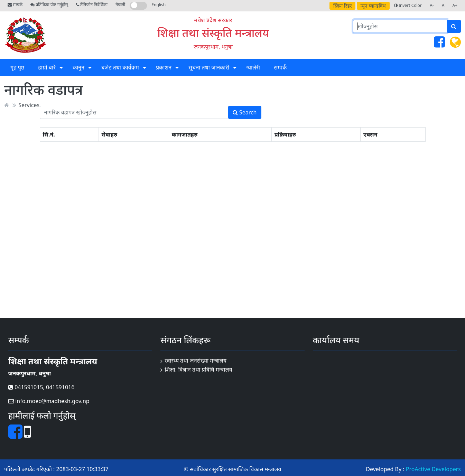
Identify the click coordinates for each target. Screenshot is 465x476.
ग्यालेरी (253, 67)
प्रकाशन (164, 67)
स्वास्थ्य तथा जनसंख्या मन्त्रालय (196, 361)
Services (29, 105)
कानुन (78, 67)
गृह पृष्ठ (17, 67)
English (159, 5)
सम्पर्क (15, 5)
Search (245, 112)
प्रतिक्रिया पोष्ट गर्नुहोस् (49, 5)
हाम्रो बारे (47, 67)
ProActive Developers (433, 469)
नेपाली (120, 5)
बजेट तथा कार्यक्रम (120, 67)
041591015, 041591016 (41, 387)
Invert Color (408, 5)
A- (432, 5)
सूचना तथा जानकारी (209, 67)
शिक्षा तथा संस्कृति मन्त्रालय (213, 33)
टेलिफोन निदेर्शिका (92, 5)
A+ (455, 5)
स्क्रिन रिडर (343, 6)
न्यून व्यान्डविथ (373, 6)
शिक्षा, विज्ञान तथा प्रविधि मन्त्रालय (198, 370)
